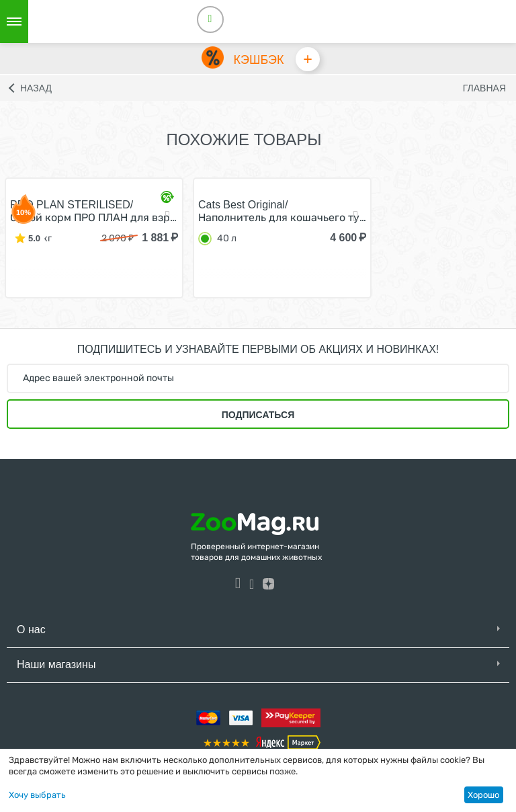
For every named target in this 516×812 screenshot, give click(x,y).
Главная (484, 91)
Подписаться (258, 417)
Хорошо (483, 795)
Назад (36, 91)
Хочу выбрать (37, 795)
